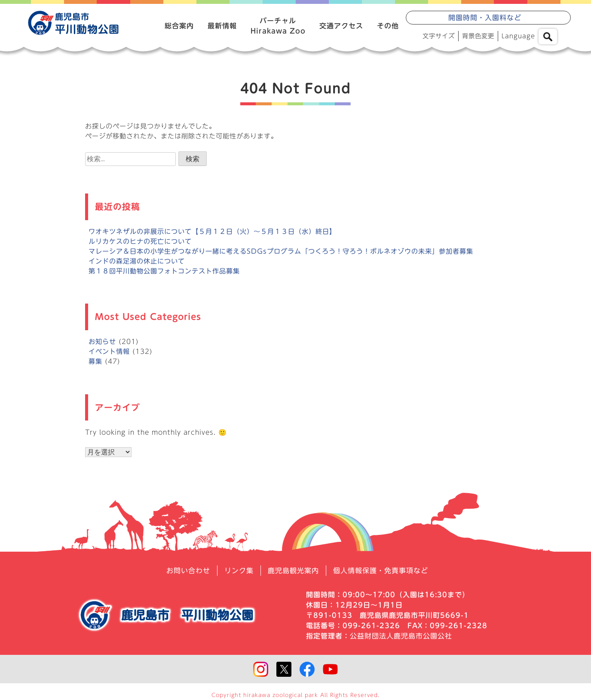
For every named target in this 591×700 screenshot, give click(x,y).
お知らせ (102, 342)
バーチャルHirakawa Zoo (278, 26)
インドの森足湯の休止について (137, 261)
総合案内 (179, 26)
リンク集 (239, 571)
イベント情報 (109, 352)
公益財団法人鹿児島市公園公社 (401, 636)
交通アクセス (341, 26)
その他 (388, 26)
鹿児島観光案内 (293, 571)
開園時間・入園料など (485, 18)
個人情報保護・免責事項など (381, 571)
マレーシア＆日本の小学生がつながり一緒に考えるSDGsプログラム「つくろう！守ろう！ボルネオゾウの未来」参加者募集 (281, 251)
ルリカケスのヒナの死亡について (140, 241)
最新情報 (222, 26)
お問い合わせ (188, 571)
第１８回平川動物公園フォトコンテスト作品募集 (164, 271)
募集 (95, 361)
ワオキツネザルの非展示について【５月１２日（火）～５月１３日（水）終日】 (212, 232)
